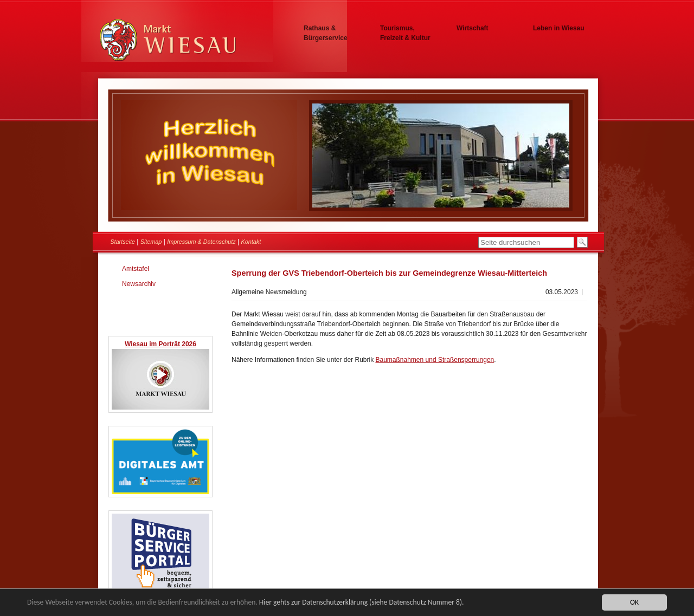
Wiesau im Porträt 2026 (160, 344)
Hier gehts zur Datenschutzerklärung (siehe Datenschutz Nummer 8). (362, 603)
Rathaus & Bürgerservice (326, 33)
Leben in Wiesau (559, 28)
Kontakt (251, 242)
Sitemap (151, 242)
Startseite (123, 242)
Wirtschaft (473, 28)
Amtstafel (136, 269)
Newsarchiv (139, 284)
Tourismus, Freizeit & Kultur (405, 33)
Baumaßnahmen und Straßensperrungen (435, 360)
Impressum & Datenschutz (201, 242)
